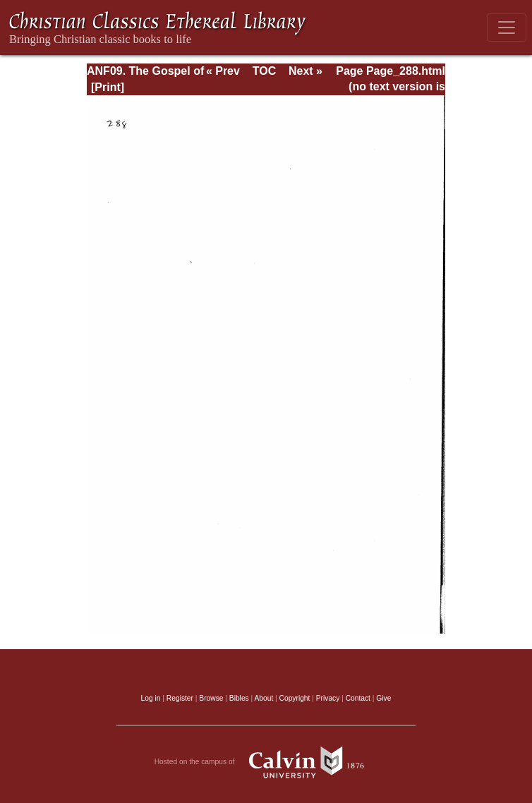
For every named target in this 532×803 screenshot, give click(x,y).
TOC (264, 71)
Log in (151, 698)
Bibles (239, 698)
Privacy (328, 698)
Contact (358, 698)
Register (180, 698)
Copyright (295, 698)
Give (383, 698)
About (264, 698)
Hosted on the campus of (266, 762)
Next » (306, 71)
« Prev (223, 71)
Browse (211, 698)
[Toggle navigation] (507, 28)
